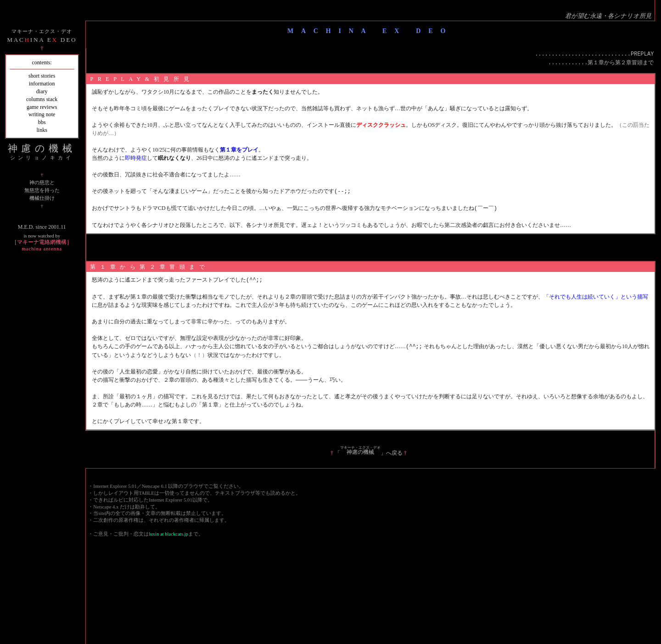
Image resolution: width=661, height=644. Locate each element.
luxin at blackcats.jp (168, 532)
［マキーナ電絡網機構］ (42, 245)
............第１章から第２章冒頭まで (601, 63)
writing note (42, 114)
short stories (42, 76)
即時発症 (136, 158)
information (42, 84)
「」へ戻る (369, 451)
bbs (42, 122)
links (42, 130)
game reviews (42, 107)
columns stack (42, 99)
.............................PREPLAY (594, 54)
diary (42, 91)
